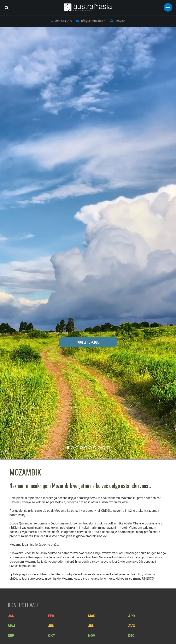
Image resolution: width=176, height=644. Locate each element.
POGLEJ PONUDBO (88, 342)
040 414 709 (61, 21)
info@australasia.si (91, 21)
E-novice (117, 21)
